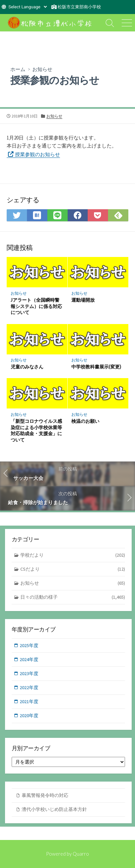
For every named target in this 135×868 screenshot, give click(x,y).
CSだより (73, 569)
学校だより (73, 555)
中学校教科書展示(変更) (96, 367)
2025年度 (29, 645)
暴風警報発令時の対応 (45, 795)
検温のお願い (85, 421)
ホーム (18, 69)
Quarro (81, 854)
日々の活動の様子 (73, 597)
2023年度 (29, 673)
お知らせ (42, 69)
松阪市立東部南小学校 (79, 7)
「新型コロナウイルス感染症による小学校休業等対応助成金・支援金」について (36, 430)
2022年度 (29, 687)
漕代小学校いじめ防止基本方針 (54, 809)
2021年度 (29, 701)
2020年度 (29, 715)
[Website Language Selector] (27, 7)
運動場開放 (83, 300)
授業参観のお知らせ (37, 154)
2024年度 (29, 659)
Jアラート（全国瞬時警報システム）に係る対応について (36, 306)
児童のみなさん (27, 367)
